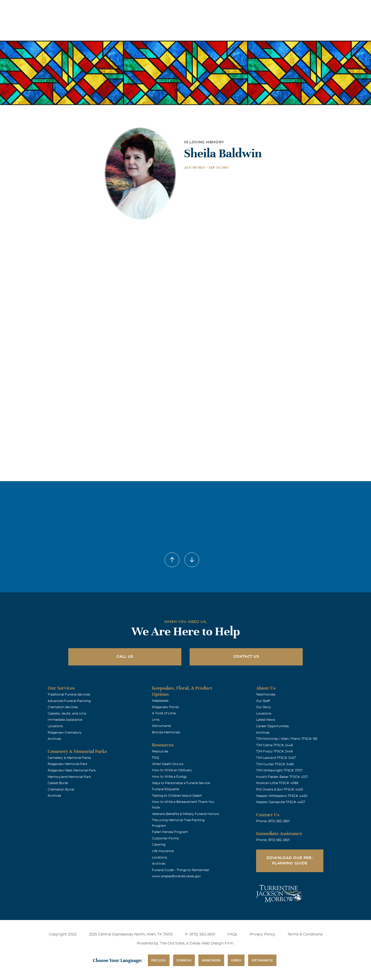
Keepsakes (160, 701)
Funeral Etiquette (166, 789)
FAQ (155, 758)
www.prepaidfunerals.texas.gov (176, 876)
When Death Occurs (168, 764)
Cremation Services (63, 707)
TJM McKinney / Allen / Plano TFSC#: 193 (287, 739)
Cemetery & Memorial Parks (69, 758)
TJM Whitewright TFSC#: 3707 (279, 770)
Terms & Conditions (305, 934)
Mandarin (211, 960)
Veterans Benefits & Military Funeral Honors (185, 814)
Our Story (264, 707)
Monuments (162, 726)
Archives (54, 739)
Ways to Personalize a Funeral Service (181, 783)
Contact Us (246, 657)
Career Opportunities (272, 726)
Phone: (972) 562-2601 (273, 821)
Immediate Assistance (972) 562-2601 (317, 7)
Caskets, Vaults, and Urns (67, 714)
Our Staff (263, 701)
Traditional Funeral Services (69, 695)
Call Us (125, 657)
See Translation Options (262, 8)
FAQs (232, 934)
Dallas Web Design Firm (211, 943)
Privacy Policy (262, 934)
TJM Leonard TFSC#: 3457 (276, 758)
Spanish (184, 960)
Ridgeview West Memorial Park (72, 770)
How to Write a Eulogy (170, 777)
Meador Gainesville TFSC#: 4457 (281, 802)
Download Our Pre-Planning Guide (290, 861)
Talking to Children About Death (177, 796)
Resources (160, 751)
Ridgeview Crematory (65, 733)
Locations (197, 7)
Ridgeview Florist (165, 707)
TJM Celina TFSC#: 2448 (275, 745)
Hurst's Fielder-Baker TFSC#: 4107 (282, 777)
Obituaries (226, 7)
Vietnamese (262, 960)
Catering (159, 845)
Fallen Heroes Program (170, 832)
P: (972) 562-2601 (200, 934)
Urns (156, 720)
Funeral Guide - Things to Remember (181, 870)
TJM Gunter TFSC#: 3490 (275, 764)
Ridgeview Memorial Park (68, 764)
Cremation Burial (61, 790)
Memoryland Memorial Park (69, 777)
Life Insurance (163, 851)
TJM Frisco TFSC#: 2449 (274, 751)
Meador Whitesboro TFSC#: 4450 (282, 796)
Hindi (236, 960)
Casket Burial (58, 783)
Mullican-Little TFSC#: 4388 (277, 783)
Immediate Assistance (65, 720)
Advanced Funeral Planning (69, 701)
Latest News (266, 720)
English (159, 960)
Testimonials (266, 695)
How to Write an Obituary (172, 770)
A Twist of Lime (164, 713)
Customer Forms (165, 838)
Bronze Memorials (166, 732)
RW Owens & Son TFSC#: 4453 (280, 790)
